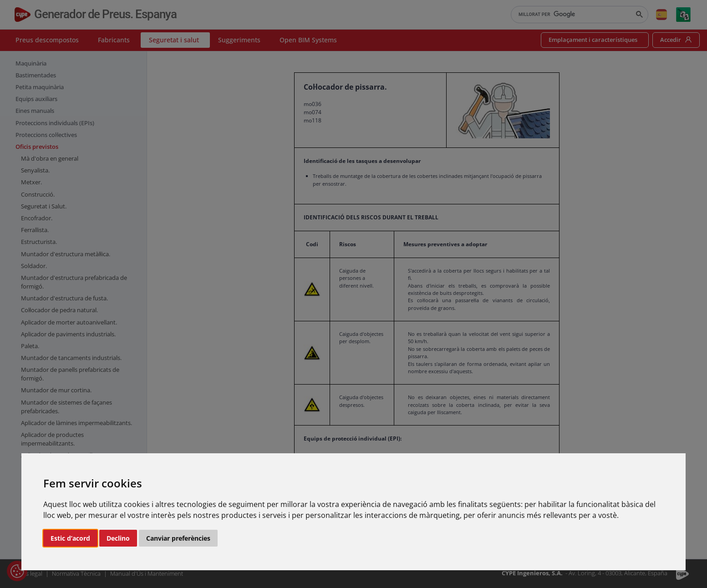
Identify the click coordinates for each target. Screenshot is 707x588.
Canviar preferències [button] (178, 538)
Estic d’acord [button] (70, 538)
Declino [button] (118, 538)
